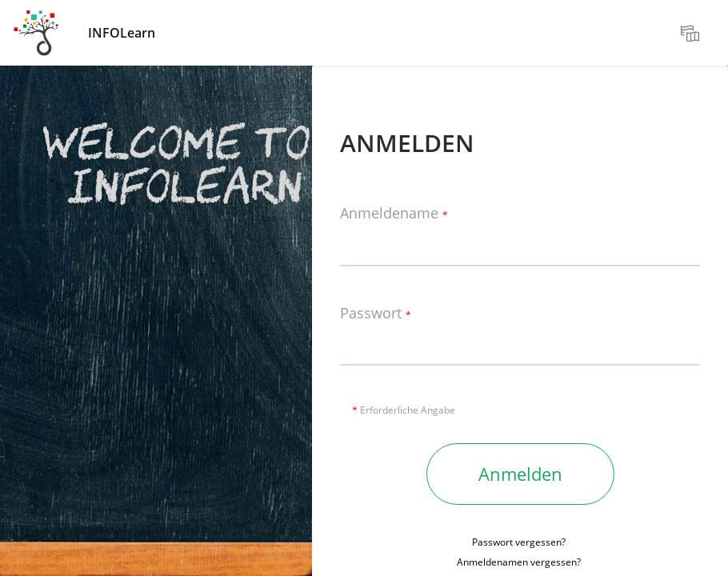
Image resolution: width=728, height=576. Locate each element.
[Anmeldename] (520, 242)
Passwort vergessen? (519, 542)
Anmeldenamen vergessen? (519, 562)
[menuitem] (692, 33)
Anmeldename (394, 214)
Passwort (376, 314)
